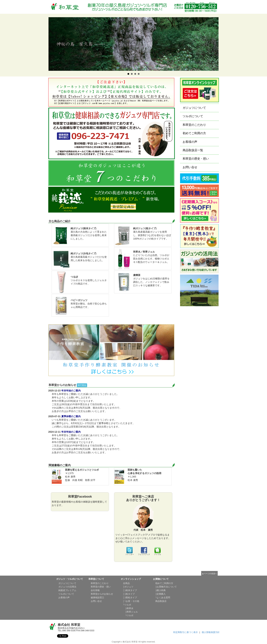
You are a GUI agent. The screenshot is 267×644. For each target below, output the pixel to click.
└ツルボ (127, 605)
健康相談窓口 (97, 598)
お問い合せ (190, 167)
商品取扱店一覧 (193, 150)
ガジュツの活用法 (67, 587)
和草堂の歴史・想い (196, 159)
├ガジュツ (128, 587)
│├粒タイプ (129, 594)
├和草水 (128, 608)
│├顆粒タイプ (130, 598)
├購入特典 (161, 590)
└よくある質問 (163, 598)
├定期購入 (161, 594)
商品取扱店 (161, 601)
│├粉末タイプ (130, 590)
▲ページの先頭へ (209, 574)
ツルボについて (193, 116)
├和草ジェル (130, 612)
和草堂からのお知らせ (102, 594)
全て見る (82, 385)
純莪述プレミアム (67, 590)
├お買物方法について (166, 587)
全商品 (126, 583)
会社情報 (95, 590)
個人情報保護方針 (211, 632)
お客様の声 (190, 142)
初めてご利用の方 (194, 133)
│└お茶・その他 (131, 601)
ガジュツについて (194, 108)
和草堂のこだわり (194, 125)
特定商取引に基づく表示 (185, 632)
